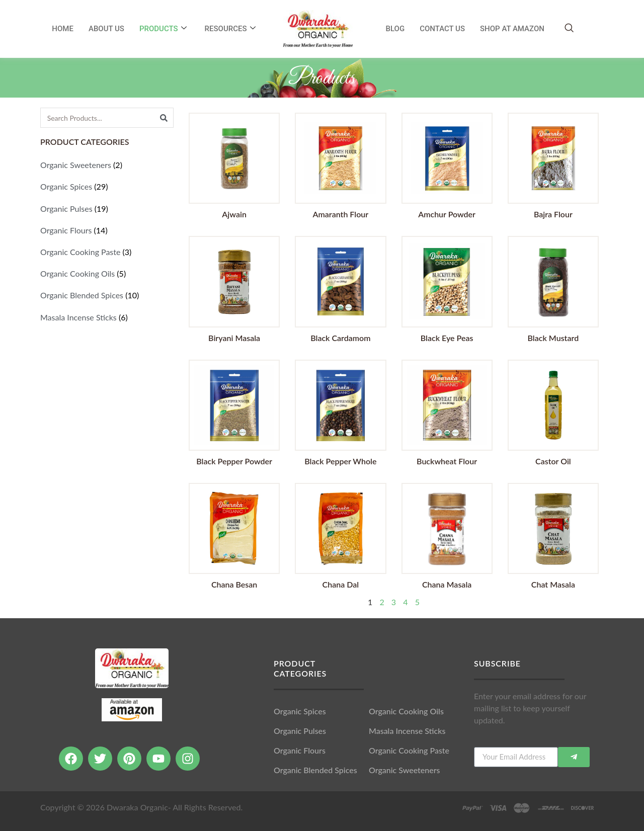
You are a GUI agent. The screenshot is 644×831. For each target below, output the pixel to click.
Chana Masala (447, 584)
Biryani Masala (234, 338)
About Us (106, 29)
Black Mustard (553, 338)
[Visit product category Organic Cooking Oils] (107, 273)
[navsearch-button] (569, 28)
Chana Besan (234, 584)
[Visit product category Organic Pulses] (107, 209)
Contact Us (442, 29)
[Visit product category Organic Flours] (107, 230)
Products (163, 29)
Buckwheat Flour (447, 461)
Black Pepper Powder (234, 461)
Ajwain (234, 214)
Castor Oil (553, 461)
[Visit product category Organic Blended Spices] (107, 295)
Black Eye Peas (447, 338)
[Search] (164, 118)
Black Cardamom (340, 338)
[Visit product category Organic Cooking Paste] (107, 252)
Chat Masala (553, 584)
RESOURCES (230, 29)
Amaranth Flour (341, 214)
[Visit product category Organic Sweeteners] (107, 165)
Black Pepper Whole (340, 461)
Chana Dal (341, 584)
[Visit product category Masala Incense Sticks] (107, 317)
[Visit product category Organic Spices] (107, 186)
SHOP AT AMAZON (512, 29)
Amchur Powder (447, 214)
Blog (395, 29)
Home (63, 29)
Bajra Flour (553, 214)
